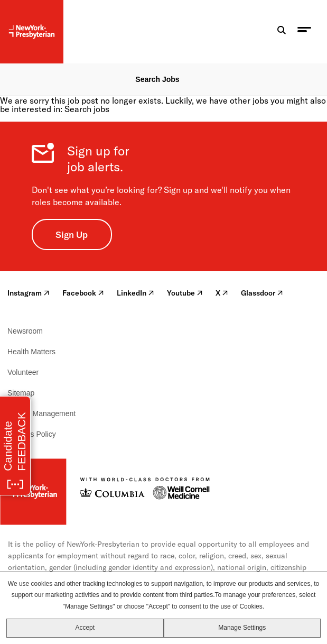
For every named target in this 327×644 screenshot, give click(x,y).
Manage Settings (242, 628)
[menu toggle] (304, 32)
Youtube (185, 293)
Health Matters (31, 352)
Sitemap (21, 393)
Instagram (29, 293)
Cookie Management (41, 413)
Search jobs (87, 109)
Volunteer (23, 372)
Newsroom (25, 331)
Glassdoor (262, 293)
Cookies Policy (32, 434)
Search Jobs (157, 79)
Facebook (83, 293)
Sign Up (72, 234)
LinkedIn (136, 293)
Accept (85, 628)
